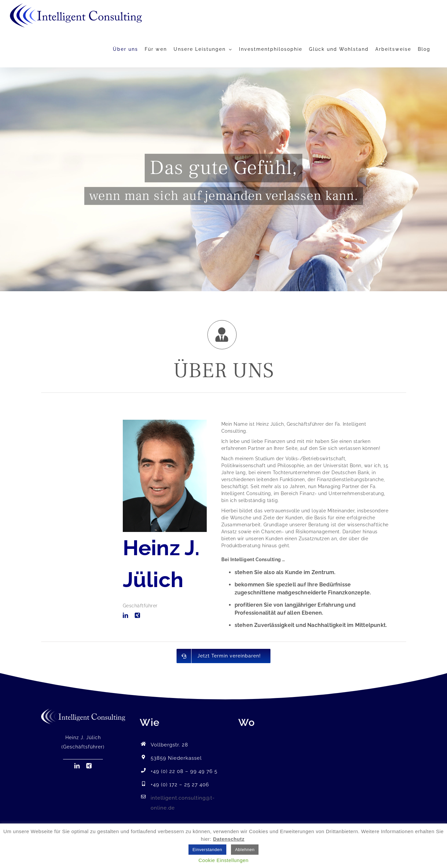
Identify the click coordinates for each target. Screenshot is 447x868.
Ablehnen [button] (245, 850)
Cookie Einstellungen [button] (223, 860)
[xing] (138, 615)
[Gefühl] (223, 179)
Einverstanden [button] (207, 850)
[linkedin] (126, 615)
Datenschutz (229, 839)
